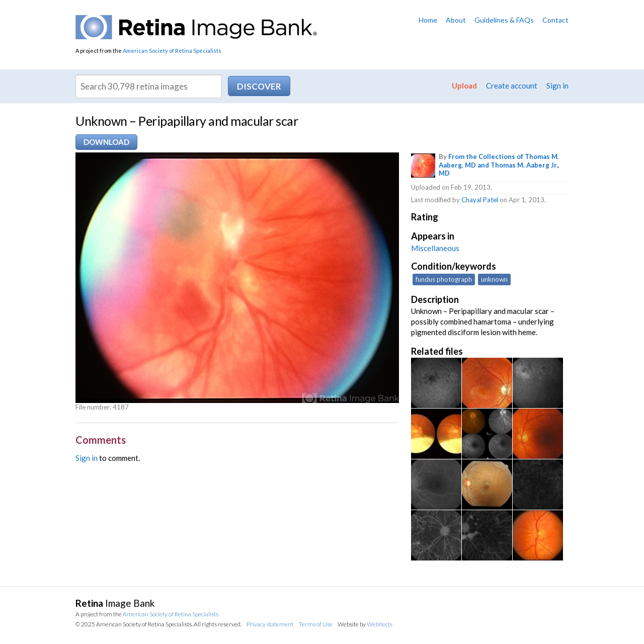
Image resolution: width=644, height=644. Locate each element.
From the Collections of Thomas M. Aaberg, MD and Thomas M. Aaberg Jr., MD (499, 165)
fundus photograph (444, 279)
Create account (512, 86)
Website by (365, 624)
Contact (555, 20)
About (456, 20)
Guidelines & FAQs (504, 20)
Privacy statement (270, 624)
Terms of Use (316, 624)
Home (428, 20)
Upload (464, 86)
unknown (494, 279)
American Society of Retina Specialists (172, 51)
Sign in (557, 86)
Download (106, 142)
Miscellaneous (435, 248)
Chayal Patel (480, 200)
